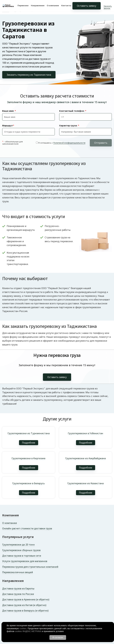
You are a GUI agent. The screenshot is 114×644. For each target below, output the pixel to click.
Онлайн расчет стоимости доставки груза (27, 528)
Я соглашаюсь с (62, 143)
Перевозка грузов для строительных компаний (30, 567)
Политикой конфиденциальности (69, 143)
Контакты (66, 6)
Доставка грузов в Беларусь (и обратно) (25, 611)
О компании (53, 6)
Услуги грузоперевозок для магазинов (25, 561)
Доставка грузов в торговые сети (22, 556)
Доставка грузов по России (18, 594)
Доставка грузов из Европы (18, 589)
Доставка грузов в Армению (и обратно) (26, 599)
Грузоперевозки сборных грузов (21, 550)
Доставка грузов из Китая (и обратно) (24, 605)
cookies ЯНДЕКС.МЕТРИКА (28, 631)
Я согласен (58, 637)
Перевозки (23, 6)
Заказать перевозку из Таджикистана (29, 75)
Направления (38, 6)
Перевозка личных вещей (18, 572)
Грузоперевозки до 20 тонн (18, 545)
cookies (23, 628)
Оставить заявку (87, 6)
